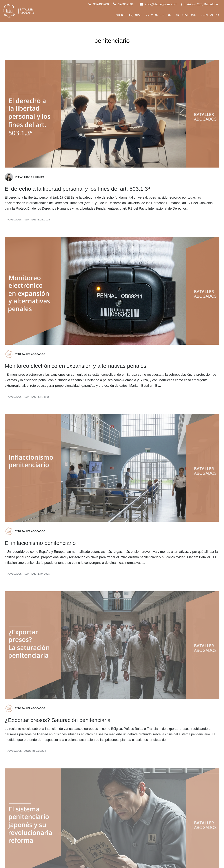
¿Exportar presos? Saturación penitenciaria (58, 720)
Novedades (14, 220)
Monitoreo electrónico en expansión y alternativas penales (76, 366)
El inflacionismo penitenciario (40, 543)
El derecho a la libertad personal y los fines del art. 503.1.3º (77, 189)
